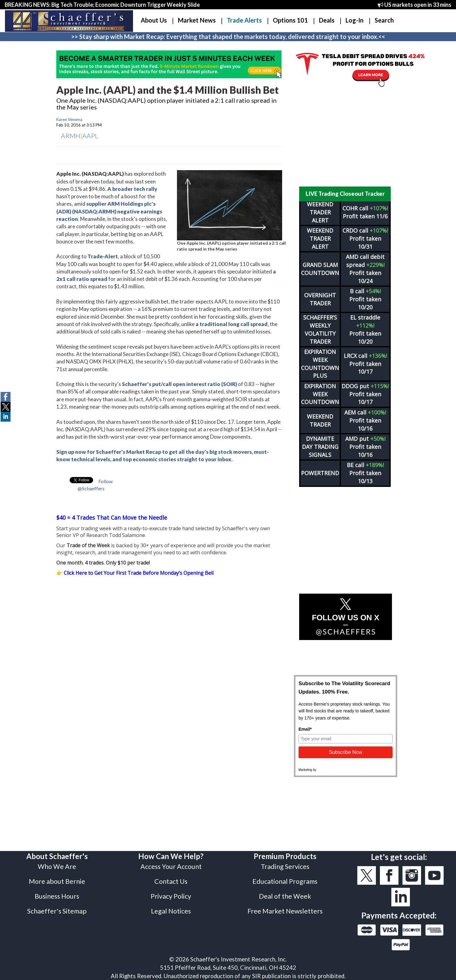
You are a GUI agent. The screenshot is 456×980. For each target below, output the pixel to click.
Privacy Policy (171, 896)
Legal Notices (171, 911)
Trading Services (285, 866)
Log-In (355, 20)
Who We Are (57, 866)
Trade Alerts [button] (244, 20)
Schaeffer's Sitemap (57, 911)
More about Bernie (57, 881)
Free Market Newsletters (285, 911)
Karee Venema (69, 119)
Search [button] (384, 20)
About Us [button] (154, 20)
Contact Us (171, 881)
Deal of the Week (285, 896)
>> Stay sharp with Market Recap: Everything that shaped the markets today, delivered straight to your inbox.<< (228, 37)
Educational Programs (285, 881)
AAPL (90, 136)
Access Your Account (171, 866)
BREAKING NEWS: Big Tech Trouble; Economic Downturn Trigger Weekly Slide (102, 5)
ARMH (71, 136)
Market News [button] (197, 20)
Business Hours (57, 896)
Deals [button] (327, 20)
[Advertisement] (346, 137)
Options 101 (290, 20)
